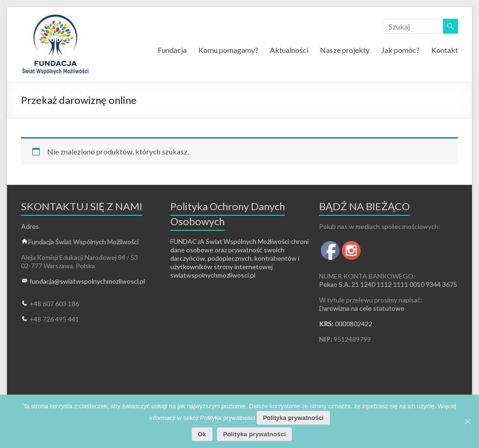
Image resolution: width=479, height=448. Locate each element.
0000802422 (354, 324)
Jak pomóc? (400, 50)
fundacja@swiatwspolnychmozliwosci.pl (87, 281)
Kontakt (445, 50)
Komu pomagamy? (228, 50)
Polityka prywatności (293, 418)
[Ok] (467, 421)
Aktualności (289, 50)
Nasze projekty (345, 50)
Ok (202, 434)
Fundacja (172, 50)
